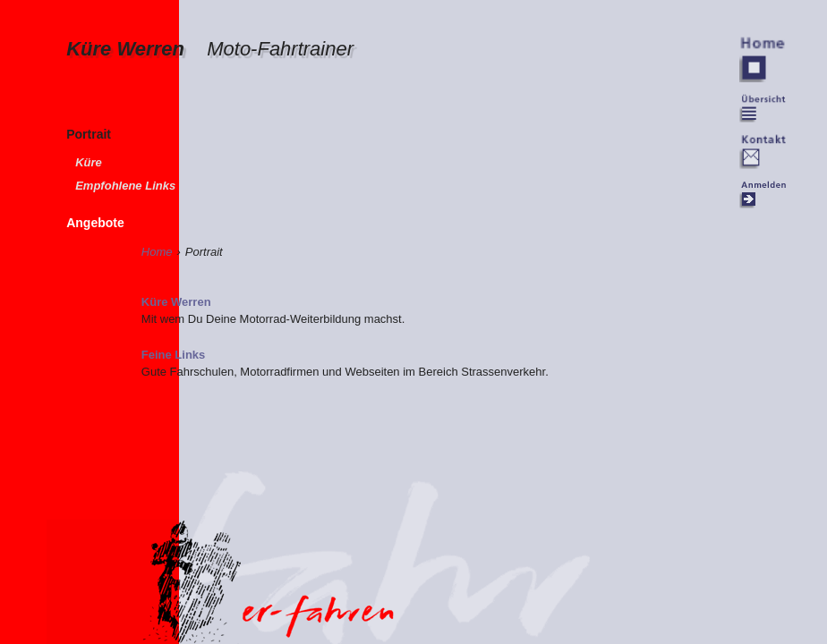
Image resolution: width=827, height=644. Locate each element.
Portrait (89, 134)
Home (157, 252)
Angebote (95, 223)
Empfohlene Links (125, 186)
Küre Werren (210, 49)
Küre (89, 162)
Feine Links (174, 355)
